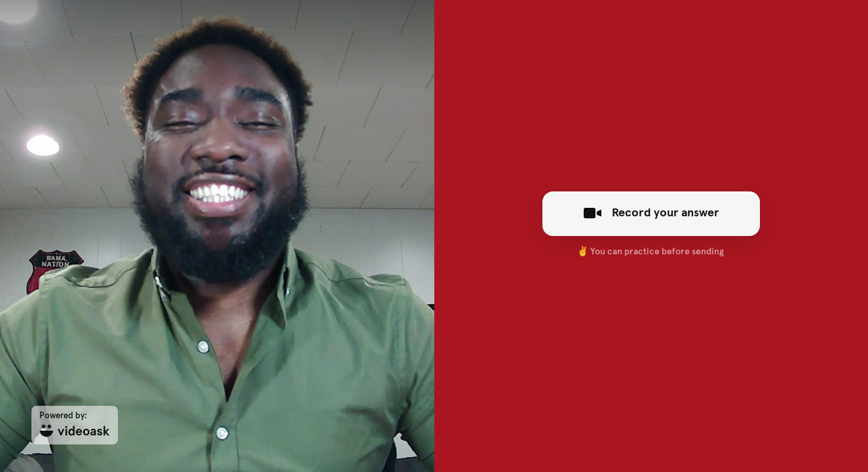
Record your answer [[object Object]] (651, 213)
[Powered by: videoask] (75, 425)
